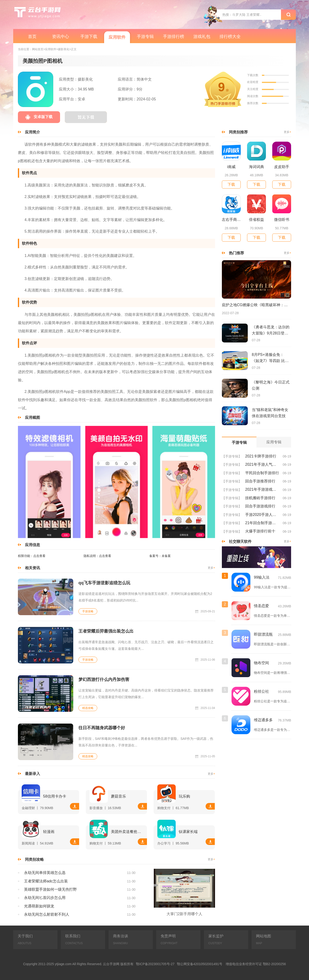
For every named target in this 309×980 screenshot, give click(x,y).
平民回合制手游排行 (262, 473)
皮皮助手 (282, 167)
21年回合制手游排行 (262, 523)
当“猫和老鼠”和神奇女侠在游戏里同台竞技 (270, 413)
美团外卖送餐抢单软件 (128, 832)
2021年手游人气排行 (262, 464)
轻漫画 (49, 832)
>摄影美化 (63, 49)
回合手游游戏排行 (260, 506)
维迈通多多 (263, 720)
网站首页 (38, 49)
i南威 (231, 167)
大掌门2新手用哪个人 (185, 914)
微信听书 (282, 220)
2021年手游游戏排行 (262, 489)
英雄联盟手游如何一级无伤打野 (50, 889)
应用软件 (117, 37)
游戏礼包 (202, 37)
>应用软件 (50, 49)
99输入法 (262, 577)
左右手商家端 (231, 220)
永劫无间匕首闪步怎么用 (45, 898)
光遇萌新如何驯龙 (39, 906)
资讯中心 (61, 37)
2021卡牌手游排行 (261, 456)
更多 (211, 568)
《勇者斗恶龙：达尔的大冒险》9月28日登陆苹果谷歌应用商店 (271, 331)
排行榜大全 (230, 37)
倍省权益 (256, 220)
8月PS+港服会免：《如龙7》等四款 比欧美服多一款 (270, 358)
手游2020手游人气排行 (262, 515)
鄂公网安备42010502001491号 (200, 964)
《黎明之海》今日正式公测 (271, 385)
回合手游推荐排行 (260, 481)
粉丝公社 (261, 691)
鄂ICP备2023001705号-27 (155, 964)
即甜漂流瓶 (263, 634)
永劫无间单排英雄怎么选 (45, 873)
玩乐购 (184, 796)
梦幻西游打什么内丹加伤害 (104, 679)
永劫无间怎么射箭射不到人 (47, 914)
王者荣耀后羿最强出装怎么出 (106, 631)
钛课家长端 (188, 832)
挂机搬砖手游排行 (260, 498)
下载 (75, 806)
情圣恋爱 (261, 606)
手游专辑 (145, 37)
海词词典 (256, 167)
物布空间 (261, 663)
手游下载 (89, 37)
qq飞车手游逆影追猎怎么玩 (104, 583)
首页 (32, 37)
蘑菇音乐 (118, 796)
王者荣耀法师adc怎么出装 (46, 881)
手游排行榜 (174, 37)
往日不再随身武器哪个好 (102, 728)
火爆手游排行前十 (260, 531)
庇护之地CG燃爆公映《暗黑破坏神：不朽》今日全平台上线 (256, 305)
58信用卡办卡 (55, 796)
